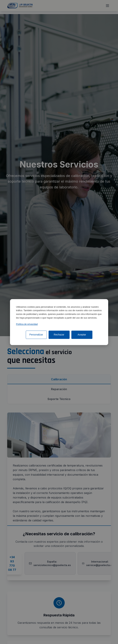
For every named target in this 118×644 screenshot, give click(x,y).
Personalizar (36, 335)
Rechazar (59, 335)
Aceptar (82, 335)
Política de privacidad (27, 324)
